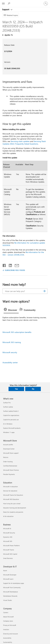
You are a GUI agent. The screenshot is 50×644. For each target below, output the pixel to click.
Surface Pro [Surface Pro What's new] (7, 403)
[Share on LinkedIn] (9, 265)
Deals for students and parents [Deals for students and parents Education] (13, 512)
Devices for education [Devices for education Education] (10, 491)
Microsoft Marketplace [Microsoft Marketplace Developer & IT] (11, 592)
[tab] (11, 310)
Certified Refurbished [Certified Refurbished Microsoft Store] (10, 466)
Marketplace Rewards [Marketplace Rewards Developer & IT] (10, 596)
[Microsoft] (25, 2)
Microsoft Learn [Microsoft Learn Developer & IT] (8, 579)
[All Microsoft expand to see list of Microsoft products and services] (3, 4)
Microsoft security (10, 352)
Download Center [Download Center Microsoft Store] (9, 449)
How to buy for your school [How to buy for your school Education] (12, 504)
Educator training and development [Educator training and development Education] (15, 508)
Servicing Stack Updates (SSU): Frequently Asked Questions (24, 143)
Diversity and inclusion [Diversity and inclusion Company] (11, 634)
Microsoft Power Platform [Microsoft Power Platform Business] (11, 546)
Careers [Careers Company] (6, 612)
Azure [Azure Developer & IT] (5, 570)
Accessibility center (10, 362)
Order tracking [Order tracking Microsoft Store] (8, 462)
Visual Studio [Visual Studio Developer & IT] (7, 600)
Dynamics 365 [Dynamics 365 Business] (8, 537)
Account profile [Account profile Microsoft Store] (8, 445)
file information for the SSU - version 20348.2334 (23, 253)
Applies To (9, 35)
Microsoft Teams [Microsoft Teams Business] (9, 550)
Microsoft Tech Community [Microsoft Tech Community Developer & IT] (12, 587)
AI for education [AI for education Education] (8, 516)
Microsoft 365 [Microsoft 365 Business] (8, 541)
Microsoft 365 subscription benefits (17, 332)
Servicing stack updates (20, 141)
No (33, 389)
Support (6, 9)
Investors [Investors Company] (6, 629)
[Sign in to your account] (46, 4)
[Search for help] (9, 3)
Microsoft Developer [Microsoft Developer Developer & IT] (10, 575)
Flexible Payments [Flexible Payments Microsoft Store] (9, 474)
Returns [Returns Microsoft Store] (6, 457)
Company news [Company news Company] (8, 621)
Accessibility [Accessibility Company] (7, 638)
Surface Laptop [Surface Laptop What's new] (8, 407)
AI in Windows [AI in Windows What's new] (8, 424)
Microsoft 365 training (12, 342)
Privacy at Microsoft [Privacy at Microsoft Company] (10, 625)
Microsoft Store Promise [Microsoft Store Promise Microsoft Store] (11, 470)
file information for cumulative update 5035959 (24, 244)
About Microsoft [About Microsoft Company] (8, 617)
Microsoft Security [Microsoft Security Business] (9, 533)
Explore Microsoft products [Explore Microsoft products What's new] (12, 428)
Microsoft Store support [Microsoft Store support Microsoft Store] (11, 453)
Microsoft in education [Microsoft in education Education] (10, 487)
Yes (16, 389)
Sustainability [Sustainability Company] (8, 642)
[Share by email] (16, 265)
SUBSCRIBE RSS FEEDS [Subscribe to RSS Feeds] (15, 270)
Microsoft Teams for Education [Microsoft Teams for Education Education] (13, 495)
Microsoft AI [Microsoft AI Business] (7, 528)
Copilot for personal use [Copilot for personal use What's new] (11, 420)
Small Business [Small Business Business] (8, 558)
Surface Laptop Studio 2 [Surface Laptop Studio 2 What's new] (11, 411)
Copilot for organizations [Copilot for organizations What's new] (11, 415)
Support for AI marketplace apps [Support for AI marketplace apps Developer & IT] (14, 583)
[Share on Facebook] (4, 265)
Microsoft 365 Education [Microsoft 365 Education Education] (11, 499)
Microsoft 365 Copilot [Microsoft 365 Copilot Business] (10, 554)
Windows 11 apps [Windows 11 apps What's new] (9, 432)
